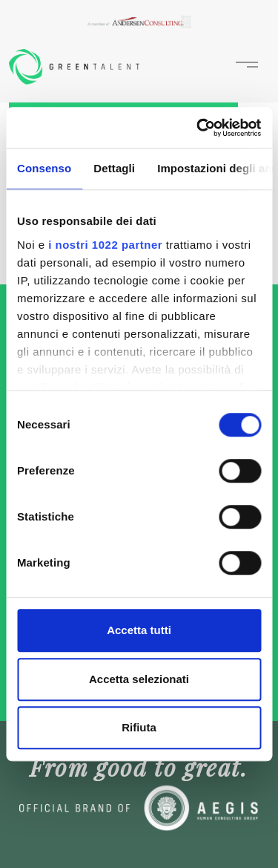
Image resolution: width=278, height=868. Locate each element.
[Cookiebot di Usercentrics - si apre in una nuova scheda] (198, 128)
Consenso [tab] (44, 168)
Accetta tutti (139, 630)
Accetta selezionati (139, 679)
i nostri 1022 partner (105, 245)
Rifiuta (139, 727)
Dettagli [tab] (114, 168)
